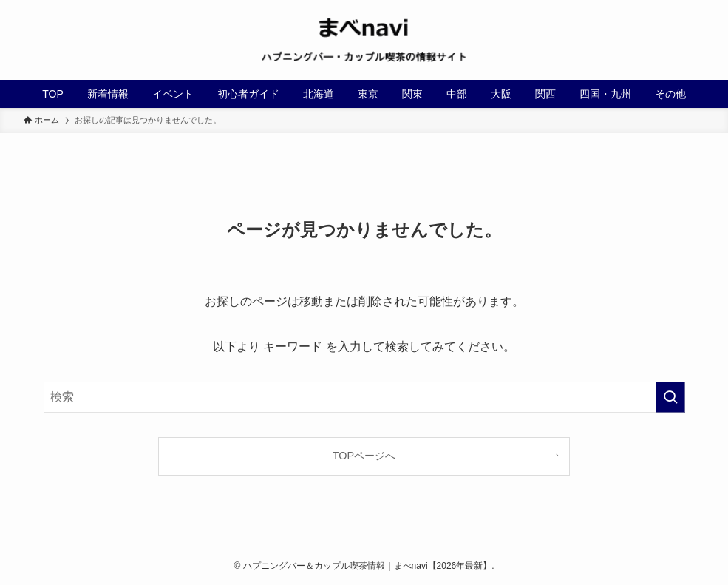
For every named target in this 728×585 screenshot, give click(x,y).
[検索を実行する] (670, 397)
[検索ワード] (364, 397)
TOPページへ (364, 456)
